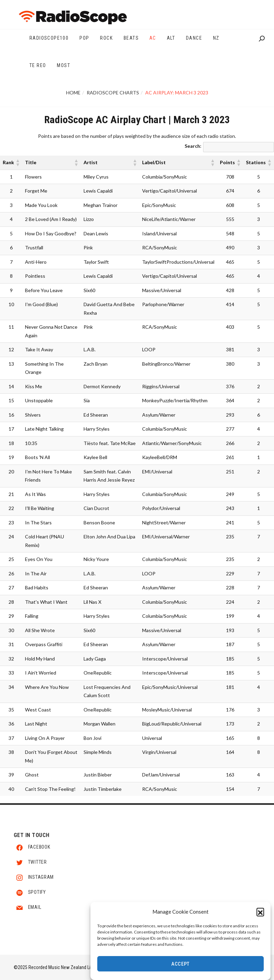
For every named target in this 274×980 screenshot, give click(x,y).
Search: (193, 146)
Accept (180, 965)
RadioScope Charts (113, 93)
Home (73, 93)
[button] (260, 913)
